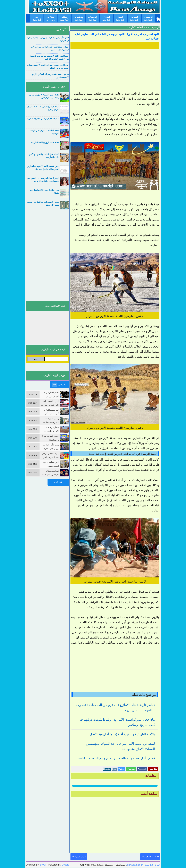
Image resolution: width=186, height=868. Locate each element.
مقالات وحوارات (51, 18)
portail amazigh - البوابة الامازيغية (144, 865)
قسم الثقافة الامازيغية (138, 27)
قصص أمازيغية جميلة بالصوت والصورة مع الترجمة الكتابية (117, 758)
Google (65, 865)
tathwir (43, 865)
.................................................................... (53, 44)
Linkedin (107, 769)
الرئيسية (156, 27)
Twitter (121, 769)
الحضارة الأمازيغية (149, 18)
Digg (114, 769)
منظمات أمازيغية (79, 18)
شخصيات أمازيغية (93, 18)
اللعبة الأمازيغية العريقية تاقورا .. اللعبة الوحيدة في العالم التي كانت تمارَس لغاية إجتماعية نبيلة (117, 36)
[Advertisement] (115, 71)
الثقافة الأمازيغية (135, 18)
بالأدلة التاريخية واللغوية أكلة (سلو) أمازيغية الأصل (122, 734)
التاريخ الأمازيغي (107, 18)
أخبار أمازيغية (37, 18)
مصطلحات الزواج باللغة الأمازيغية (45, 143)
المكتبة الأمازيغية (65, 18)
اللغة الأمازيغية (121, 18)
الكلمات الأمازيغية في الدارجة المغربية (43, 119)
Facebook (142, 769)
